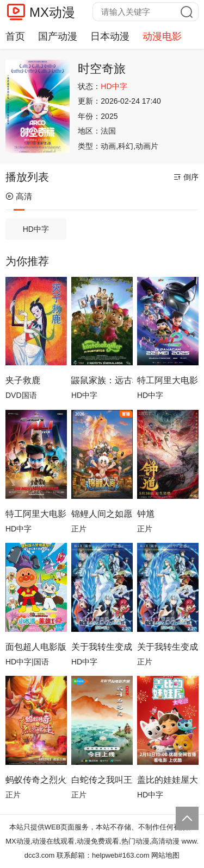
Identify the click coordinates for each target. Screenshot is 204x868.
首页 (15, 36)
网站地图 (165, 855)
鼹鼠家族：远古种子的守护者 (102, 380)
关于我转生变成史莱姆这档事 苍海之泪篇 (168, 647)
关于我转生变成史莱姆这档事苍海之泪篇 (102, 647)
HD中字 (36, 229)
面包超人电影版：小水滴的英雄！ (36, 647)
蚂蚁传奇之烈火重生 (36, 780)
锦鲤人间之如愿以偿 (102, 514)
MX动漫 (52, 12)
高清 (19, 196)
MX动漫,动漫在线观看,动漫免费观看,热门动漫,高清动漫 (92, 841)
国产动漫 (58, 36)
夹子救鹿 (23, 380)
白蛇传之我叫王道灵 (102, 780)
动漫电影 (162, 36)
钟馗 (146, 514)
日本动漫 (110, 36)
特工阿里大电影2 (168, 380)
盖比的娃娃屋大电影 (168, 780)
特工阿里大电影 (36, 514)
